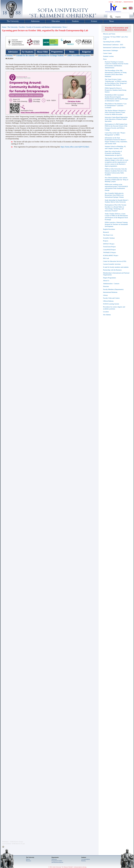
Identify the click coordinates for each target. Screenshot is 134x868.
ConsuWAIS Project (109, 250)
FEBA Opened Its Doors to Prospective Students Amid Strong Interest (116, 90)
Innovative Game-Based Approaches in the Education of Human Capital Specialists (116, 119)
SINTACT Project (109, 244)
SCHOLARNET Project (111, 255)
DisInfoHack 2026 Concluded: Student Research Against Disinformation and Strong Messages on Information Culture (116, 98)
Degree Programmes (109, 278)
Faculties (22, 27)
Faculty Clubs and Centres (111, 298)
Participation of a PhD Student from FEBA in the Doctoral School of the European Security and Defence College (116, 127)
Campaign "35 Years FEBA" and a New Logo (116, 38)
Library (105, 295)
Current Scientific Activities (112, 264)
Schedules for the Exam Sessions (18, 56)
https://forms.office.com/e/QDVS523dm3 (75, 147)
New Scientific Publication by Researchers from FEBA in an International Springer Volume (114, 195)
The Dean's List (108, 235)
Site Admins (107, 315)
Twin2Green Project (109, 247)
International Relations (110, 292)
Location (106, 312)
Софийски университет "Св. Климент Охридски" (27, 10)
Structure (106, 286)
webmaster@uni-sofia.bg (80, 867)
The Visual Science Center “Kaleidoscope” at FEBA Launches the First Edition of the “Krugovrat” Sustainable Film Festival (116, 82)
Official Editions (108, 301)
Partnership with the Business (112, 270)
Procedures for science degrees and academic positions (114, 308)
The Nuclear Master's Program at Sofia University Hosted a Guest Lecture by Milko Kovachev (115, 112)
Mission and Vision (109, 34)
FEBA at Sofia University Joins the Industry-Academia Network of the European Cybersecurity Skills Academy (116, 172)
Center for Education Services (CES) (115, 261)
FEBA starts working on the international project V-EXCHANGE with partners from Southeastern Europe (116, 187)
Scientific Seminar (109, 238)
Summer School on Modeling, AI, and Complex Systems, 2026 (115, 147)
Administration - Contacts (111, 284)
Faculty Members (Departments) (113, 289)
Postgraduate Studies (57, 861)
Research (106, 232)
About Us (106, 281)
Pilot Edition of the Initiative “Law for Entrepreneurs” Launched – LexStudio (116, 106)
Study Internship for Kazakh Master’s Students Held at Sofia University (117, 201)
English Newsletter (109, 229)
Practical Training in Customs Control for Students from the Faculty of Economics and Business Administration (117, 65)
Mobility (84, 861)
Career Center (107, 53)
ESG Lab (106, 258)
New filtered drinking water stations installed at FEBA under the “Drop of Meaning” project (116, 180)
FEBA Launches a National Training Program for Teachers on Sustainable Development (116, 224)
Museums (29, 861)
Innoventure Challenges (111, 50)
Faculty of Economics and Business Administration (44, 27)
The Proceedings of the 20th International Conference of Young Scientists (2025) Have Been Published (116, 73)
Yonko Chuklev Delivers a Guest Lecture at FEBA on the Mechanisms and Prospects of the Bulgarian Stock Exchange (116, 217)
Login (111, 2)
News (65, 27)
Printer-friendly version (4, 847)
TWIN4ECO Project (109, 252)
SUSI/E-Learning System (111, 304)
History (28, 859)
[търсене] (118, 17)
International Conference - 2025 (113, 45)
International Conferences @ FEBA (114, 47)
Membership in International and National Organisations (116, 274)
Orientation (128, 2)
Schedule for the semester (42, 56)
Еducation (54, 859)
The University (12, 27)
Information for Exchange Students (67, 56)
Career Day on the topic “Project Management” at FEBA (115, 134)
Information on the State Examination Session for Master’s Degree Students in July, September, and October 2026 (116, 141)
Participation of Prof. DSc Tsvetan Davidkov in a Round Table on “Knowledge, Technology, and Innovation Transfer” (116, 208)
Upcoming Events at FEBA (112, 42)
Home (4, 27)
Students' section (108, 56)
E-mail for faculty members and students (116, 267)
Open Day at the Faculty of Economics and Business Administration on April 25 (113, 153)
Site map (118, 2)
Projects (106, 241)
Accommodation (86, 859)
